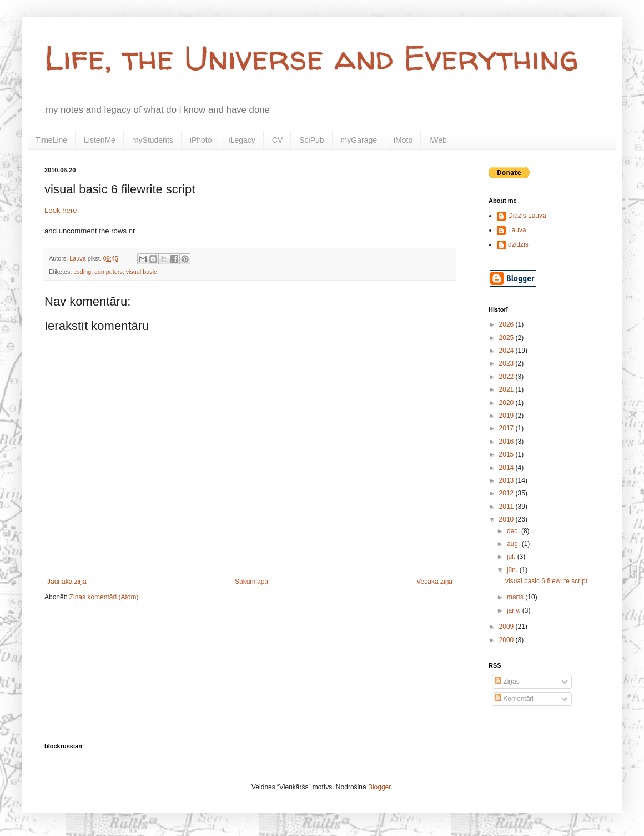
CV (277, 140)
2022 (507, 377)
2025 (507, 338)
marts (516, 597)
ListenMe (100, 140)
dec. (514, 531)
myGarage (359, 140)
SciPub (311, 140)
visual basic (142, 272)
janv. (515, 610)
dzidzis (518, 244)
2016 (507, 442)
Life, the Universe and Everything (311, 58)
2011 (507, 507)
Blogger (379, 787)
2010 (507, 519)
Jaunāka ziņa (67, 582)
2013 (507, 480)
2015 (507, 454)
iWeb (438, 140)
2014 (507, 468)
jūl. (512, 557)
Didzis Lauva (527, 216)
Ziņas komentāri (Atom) (104, 597)
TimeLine (51, 140)
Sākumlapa (251, 582)
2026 (507, 324)
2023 (507, 363)
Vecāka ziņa (434, 582)
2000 (507, 640)
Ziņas (507, 682)
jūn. (513, 570)
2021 (507, 389)
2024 (507, 351)
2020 (507, 403)
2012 (507, 493)
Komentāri (514, 699)
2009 (507, 627)
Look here (61, 210)
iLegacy (242, 140)
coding (82, 272)
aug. (514, 544)
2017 (507, 428)
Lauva (517, 230)
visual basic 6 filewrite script (546, 581)
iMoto (403, 140)
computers (108, 272)
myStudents (153, 140)
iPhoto (201, 140)
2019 (507, 416)
